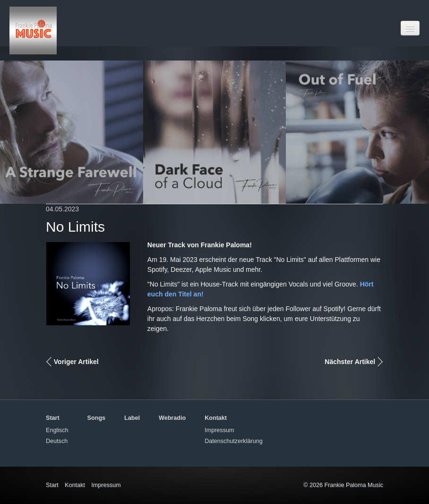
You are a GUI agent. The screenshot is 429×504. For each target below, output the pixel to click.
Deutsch (57, 441)
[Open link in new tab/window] (72, 132)
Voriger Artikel (76, 362)
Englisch (57, 430)
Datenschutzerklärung (234, 441)
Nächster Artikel (350, 362)
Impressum (219, 430)
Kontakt (75, 485)
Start (52, 485)
